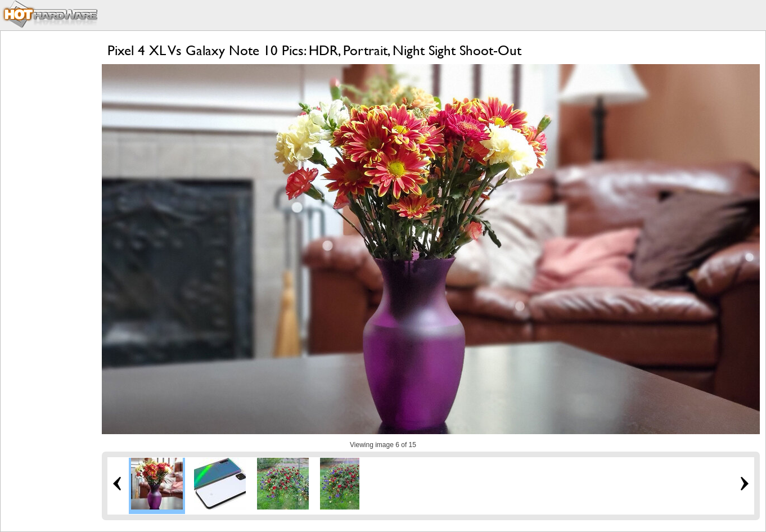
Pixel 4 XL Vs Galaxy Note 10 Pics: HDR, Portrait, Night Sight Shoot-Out (314, 50)
